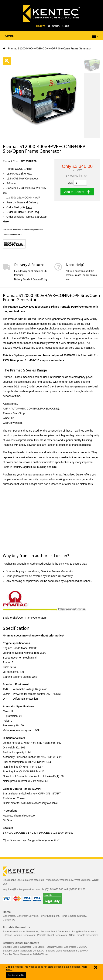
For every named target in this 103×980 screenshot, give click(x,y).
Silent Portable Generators (83, 935)
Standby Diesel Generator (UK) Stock (24, 947)
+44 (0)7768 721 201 (75, 889)
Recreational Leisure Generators (21, 931)
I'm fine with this (16, 975)
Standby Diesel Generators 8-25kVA (66, 947)
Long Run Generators (84, 931)
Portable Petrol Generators (55, 931)
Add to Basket (77, 192)
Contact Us (9, 920)
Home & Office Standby (73, 916)
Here (21, 212)
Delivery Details (22, 279)
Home (7, 912)
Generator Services (27, 916)
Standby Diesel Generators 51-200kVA (67, 951)
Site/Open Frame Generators (30, 618)
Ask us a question (75, 271)
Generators (9, 916)
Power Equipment (49, 916)
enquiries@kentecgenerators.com (21, 889)
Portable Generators (16, 927)
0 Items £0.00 (58, 26)
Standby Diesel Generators (21, 943)
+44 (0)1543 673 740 (52, 889)
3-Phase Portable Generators (19, 935)
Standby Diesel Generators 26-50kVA (23, 951)
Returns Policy (40, 279)
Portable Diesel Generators (52, 935)
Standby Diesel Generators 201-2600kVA (25, 954)
